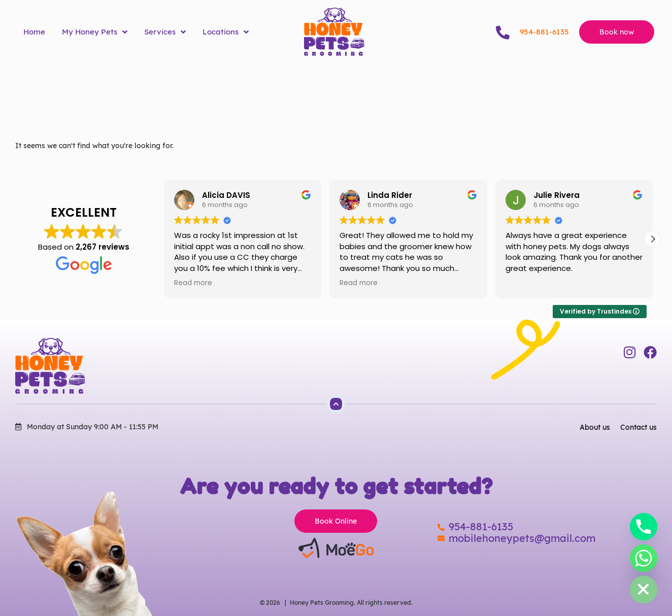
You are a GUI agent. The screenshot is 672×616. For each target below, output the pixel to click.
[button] (653, 239)
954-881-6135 (544, 32)
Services (165, 32)
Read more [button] (193, 283)
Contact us (639, 427)
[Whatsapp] (644, 558)
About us (595, 427)
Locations (226, 32)
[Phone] (644, 527)
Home (34, 32)
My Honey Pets (95, 32)
